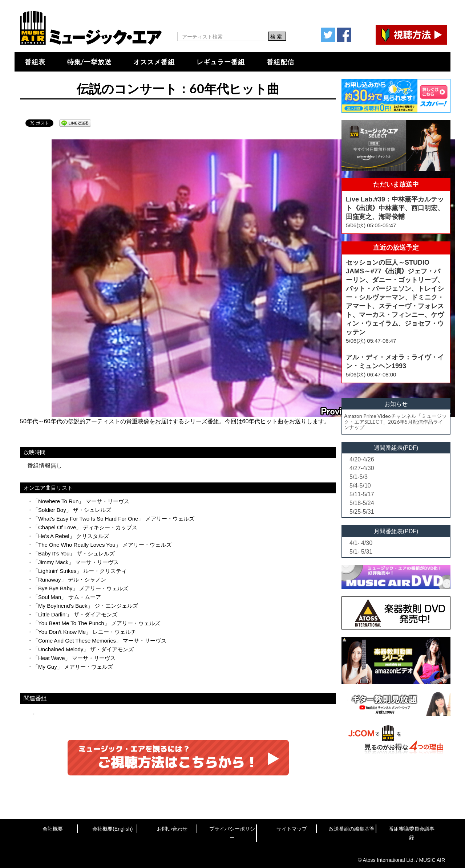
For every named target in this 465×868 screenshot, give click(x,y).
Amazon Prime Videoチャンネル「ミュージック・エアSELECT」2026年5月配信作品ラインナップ (395, 421)
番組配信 (280, 62)
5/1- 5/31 (361, 552)
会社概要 (53, 829)
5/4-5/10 (360, 486)
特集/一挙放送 (89, 62)
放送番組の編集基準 (352, 829)
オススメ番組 (154, 62)
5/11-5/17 (362, 494)
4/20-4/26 (362, 459)
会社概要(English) (112, 829)
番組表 (35, 62)
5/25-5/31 (362, 512)
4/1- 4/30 (361, 543)
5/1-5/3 (359, 477)
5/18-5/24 (362, 503)
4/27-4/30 (362, 468)
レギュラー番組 (221, 62)
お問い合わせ (172, 829)
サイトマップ (292, 829)
